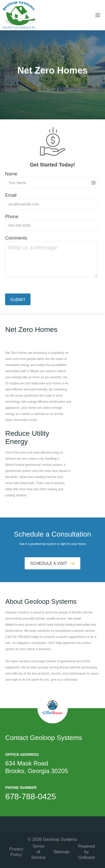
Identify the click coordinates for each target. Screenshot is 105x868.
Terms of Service (38, 852)
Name (11, 174)
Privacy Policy (16, 852)
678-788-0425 (31, 796)
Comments (16, 238)
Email (11, 195)
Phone (12, 217)
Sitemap (61, 852)
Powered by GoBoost (86, 852)
